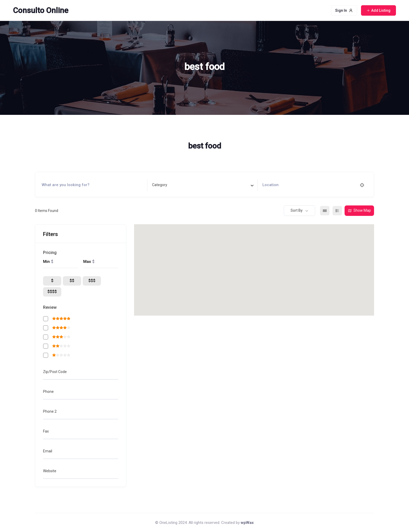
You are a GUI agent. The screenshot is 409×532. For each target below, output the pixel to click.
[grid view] (325, 211)
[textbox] (160, 185)
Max (87, 262)
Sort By (297, 210)
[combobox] (203, 185)
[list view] (337, 211)
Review (50, 307)
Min (46, 262)
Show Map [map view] (359, 211)
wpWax (247, 523)
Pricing (50, 253)
